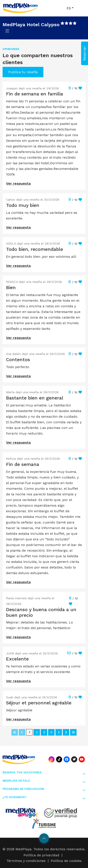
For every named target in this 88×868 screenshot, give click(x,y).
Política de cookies (66, 861)
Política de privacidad (41, 855)
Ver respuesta (18, 183)
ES (69, 8)
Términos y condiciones (26, 861)
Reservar (84, 53)
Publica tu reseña (23, 72)
